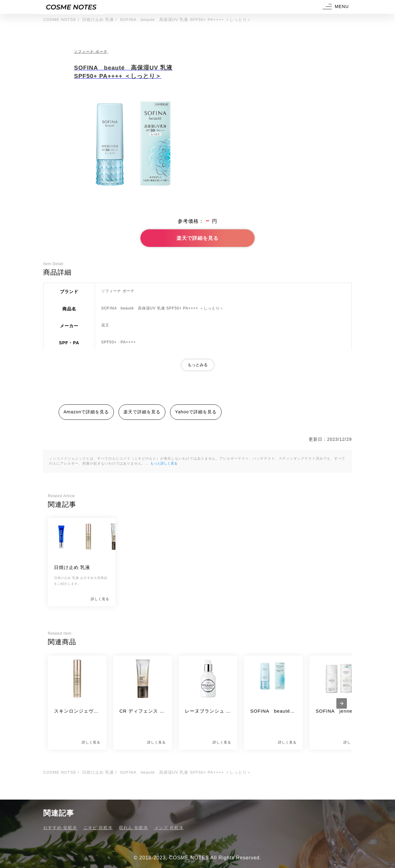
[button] (335, 7)
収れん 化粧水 (133, 828)
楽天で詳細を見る (197, 238)
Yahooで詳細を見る (196, 412)
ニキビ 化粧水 (98, 828)
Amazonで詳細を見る (86, 412)
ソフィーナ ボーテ (91, 51)
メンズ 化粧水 (169, 828)
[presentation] (342, 703)
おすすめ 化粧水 (60, 828)
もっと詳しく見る (164, 463)
